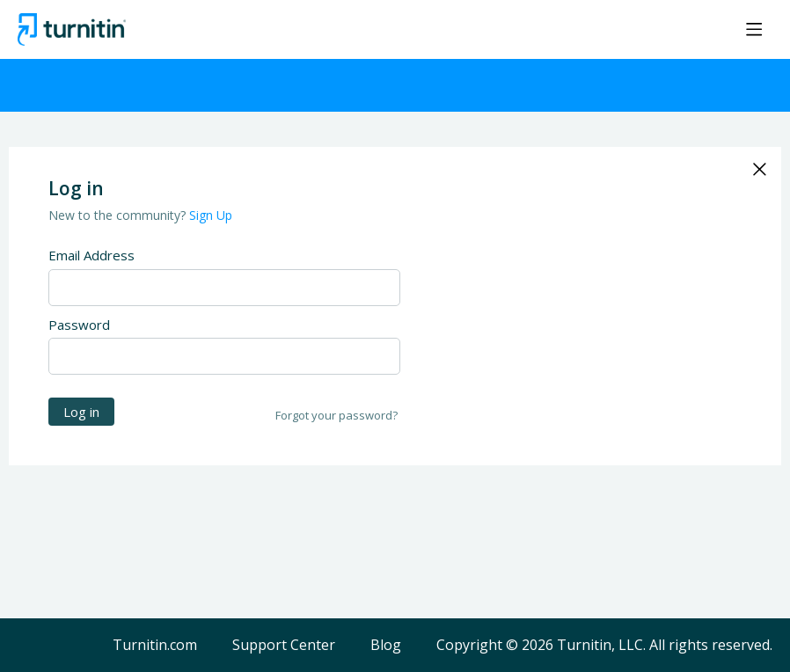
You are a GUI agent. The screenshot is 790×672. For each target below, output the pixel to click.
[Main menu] (754, 29)
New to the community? (119, 215)
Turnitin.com (155, 646)
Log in (81, 412)
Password (79, 325)
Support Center (284, 646)
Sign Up (211, 215)
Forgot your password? (336, 415)
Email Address (91, 255)
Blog (386, 646)
